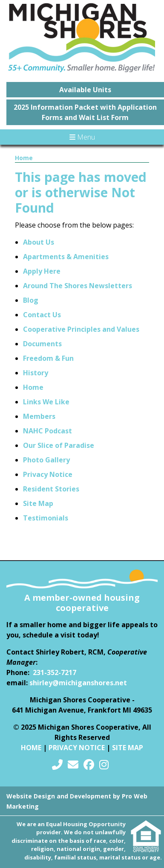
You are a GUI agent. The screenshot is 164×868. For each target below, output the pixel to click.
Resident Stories (51, 489)
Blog (31, 300)
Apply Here (42, 271)
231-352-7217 (55, 672)
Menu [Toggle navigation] (82, 137)
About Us (39, 242)
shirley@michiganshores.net (78, 683)
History (36, 373)
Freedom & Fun (48, 358)
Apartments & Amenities (66, 257)
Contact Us (42, 315)
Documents (42, 344)
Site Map (38, 503)
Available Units (85, 90)
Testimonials (46, 518)
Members (39, 416)
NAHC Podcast (47, 431)
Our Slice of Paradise (59, 445)
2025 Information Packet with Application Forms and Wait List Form (85, 112)
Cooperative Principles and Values (81, 329)
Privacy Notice (48, 474)
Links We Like (46, 402)
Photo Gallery (46, 460)
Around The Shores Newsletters (78, 286)
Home (24, 158)
